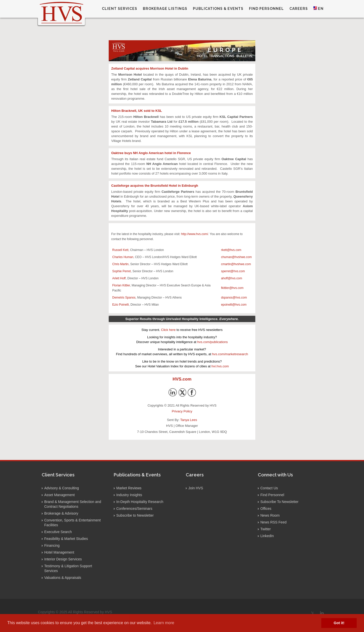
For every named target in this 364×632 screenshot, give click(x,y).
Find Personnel (272, 495)
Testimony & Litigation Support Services (68, 568)
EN (318, 8)
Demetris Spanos (124, 298)
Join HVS (196, 488)
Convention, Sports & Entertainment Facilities (72, 523)
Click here (168, 330)
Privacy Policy (182, 411)
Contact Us (269, 488)
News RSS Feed (273, 522)
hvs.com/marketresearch (230, 354)
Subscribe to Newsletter (135, 515)
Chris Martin (120, 264)
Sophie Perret (121, 271)
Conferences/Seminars (134, 509)
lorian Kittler (122, 285)
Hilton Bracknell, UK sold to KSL (137, 111)
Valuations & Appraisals (63, 578)
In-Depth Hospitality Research (140, 502)
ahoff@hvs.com (231, 278)
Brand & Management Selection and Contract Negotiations (73, 504)
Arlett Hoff (119, 278)
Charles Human (123, 257)
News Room (270, 515)
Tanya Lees (189, 420)
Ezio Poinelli (120, 305)
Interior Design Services (63, 559)
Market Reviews (129, 488)
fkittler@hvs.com (232, 288)
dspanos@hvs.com (234, 298)
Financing (52, 545)
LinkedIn (267, 536)
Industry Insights (129, 495)
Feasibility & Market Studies (66, 539)
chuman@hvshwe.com (236, 257)
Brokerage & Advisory (61, 513)
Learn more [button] (164, 623)
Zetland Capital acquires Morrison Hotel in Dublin (150, 68)
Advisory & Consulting (62, 488)
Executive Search (58, 532)
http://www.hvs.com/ (195, 234)
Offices (266, 509)
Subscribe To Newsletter (279, 502)
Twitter (266, 529)
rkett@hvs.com (231, 250)
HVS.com (182, 379)
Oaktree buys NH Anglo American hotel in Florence (151, 153)
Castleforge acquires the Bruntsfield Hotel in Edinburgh (155, 186)
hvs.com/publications (212, 342)
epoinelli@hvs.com (234, 305)
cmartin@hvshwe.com (236, 264)
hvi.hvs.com (220, 366)
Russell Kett (120, 250)
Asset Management (60, 495)
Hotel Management (59, 552)
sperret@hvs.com (233, 271)
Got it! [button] (339, 623)
